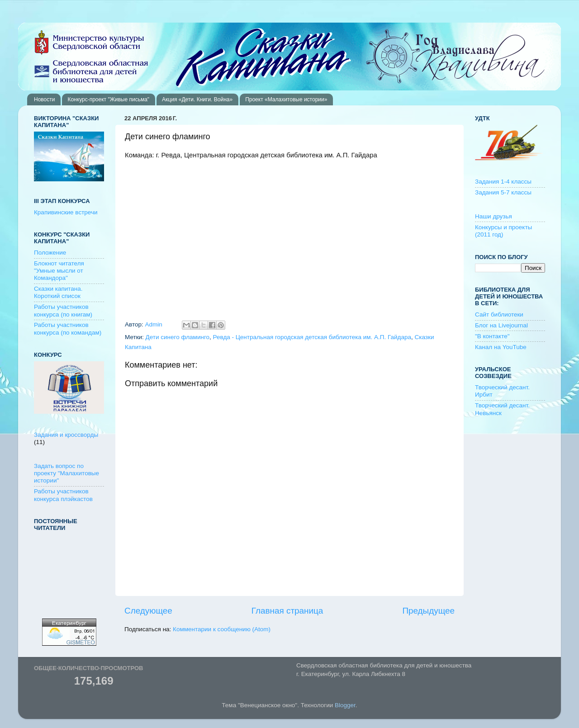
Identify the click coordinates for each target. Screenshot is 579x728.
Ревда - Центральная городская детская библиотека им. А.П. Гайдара (312, 337)
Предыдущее (428, 611)
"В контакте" (492, 336)
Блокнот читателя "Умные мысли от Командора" (59, 271)
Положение (50, 253)
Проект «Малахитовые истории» (286, 99)
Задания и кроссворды (66, 435)
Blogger (345, 705)
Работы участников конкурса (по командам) (68, 329)
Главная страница (287, 611)
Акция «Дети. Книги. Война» (197, 99)
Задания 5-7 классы (503, 192)
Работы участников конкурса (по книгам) (63, 310)
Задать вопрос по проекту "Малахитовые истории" (66, 473)
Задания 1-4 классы (503, 182)
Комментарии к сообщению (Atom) (222, 629)
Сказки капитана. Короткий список (58, 292)
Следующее (148, 611)
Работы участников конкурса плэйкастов (63, 495)
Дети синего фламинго (178, 337)
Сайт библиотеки (499, 314)
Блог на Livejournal (501, 325)
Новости (44, 99)
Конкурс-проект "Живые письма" (108, 99)
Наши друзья (494, 216)
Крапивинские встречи (66, 212)
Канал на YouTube (501, 347)
